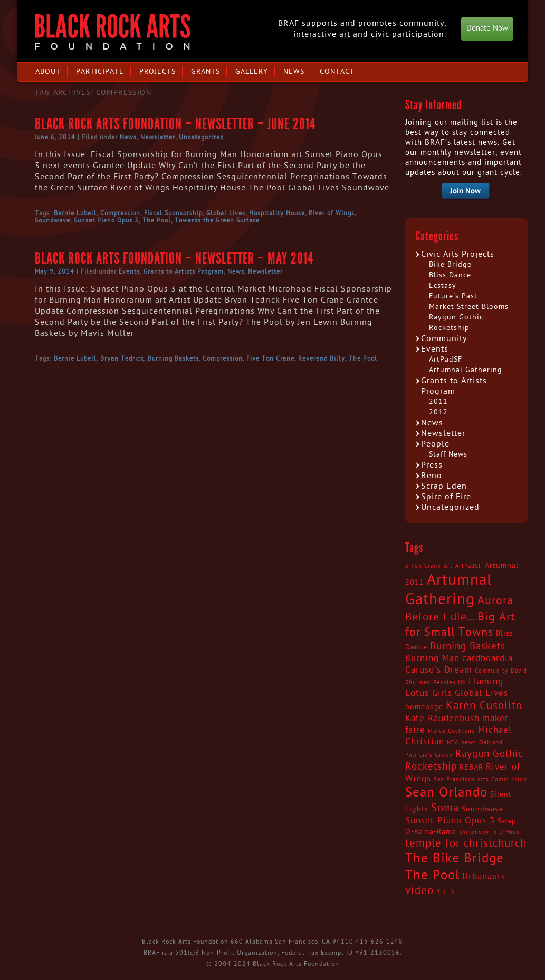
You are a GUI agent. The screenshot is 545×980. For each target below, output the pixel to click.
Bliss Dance (450, 275)
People (435, 444)
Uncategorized (201, 137)
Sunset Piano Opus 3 (106, 220)
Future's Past (453, 296)
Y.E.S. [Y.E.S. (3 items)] (446, 892)
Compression (120, 213)
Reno (432, 476)
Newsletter (158, 137)
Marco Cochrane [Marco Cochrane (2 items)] (452, 731)
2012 (438, 412)
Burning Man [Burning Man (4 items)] (432, 658)
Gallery (252, 71)
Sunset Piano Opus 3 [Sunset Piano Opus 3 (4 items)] (450, 821)
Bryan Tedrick (122, 358)
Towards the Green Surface (217, 220)
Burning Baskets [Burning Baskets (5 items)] (468, 646)
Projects (157, 71)
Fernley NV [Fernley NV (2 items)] (450, 682)
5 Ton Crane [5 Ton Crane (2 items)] (423, 566)
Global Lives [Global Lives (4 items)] (481, 693)
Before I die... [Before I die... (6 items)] (440, 617)
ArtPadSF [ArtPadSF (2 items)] (469, 566)
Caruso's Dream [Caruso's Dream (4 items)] (439, 670)
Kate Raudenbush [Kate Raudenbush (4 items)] (442, 719)
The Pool (157, 220)
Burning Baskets (173, 358)
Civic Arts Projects (458, 254)
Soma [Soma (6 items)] (445, 808)
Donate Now (487, 28)
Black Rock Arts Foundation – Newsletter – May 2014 (174, 258)
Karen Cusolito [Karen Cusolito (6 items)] (484, 706)
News (294, 71)
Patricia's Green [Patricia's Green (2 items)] (429, 755)
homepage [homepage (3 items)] (424, 707)
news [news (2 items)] (469, 743)
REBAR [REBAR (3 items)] (471, 768)
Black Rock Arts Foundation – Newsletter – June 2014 (175, 124)
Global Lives (226, 213)
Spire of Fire (446, 497)
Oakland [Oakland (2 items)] (491, 743)
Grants (205, 71)
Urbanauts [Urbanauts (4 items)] (484, 877)
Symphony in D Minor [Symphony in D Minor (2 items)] (491, 832)
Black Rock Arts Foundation (113, 32)
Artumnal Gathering (466, 370)
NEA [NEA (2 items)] (453, 743)
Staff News (448, 454)
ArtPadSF (446, 359)
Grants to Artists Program (184, 271)
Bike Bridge (450, 264)
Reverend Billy (322, 358)
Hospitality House (277, 213)
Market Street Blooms (469, 307)
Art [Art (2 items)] (448, 566)
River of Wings (332, 213)
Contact (337, 71)
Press (432, 465)
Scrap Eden (444, 486)
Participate (100, 71)
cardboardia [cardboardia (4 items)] (487, 658)
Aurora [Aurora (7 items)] (495, 600)
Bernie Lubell (75, 213)
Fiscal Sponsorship (173, 213)
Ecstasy (443, 285)
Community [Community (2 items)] (491, 671)
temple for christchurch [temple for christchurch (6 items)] (466, 843)
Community (444, 338)
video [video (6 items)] (419, 891)
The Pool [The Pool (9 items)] (432, 875)
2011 (438, 401)
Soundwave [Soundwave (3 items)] (482, 809)
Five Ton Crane (270, 358)
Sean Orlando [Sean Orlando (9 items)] (446, 793)
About (48, 71)
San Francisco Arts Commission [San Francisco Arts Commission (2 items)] (480, 779)
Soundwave (52, 220)
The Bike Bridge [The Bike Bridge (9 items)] (455, 858)
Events (129, 271)
